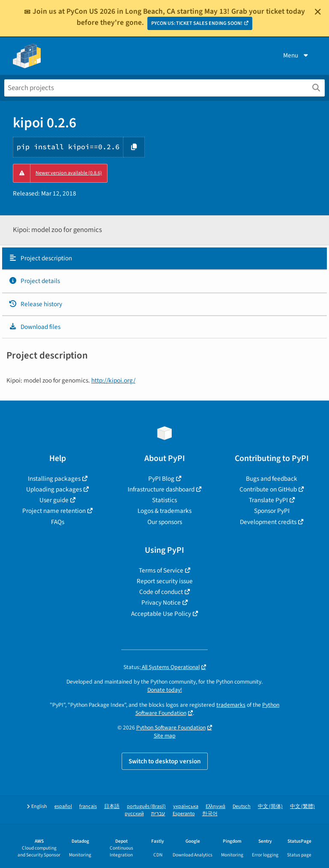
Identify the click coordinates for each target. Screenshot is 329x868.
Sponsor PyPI (272, 511)
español (63, 806)
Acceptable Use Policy (161, 614)
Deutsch (242, 806)
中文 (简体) (270, 806)
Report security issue (165, 581)
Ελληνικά (215, 806)
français (88, 806)
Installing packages (54, 479)
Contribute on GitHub (268, 489)
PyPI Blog (161, 479)
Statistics (164, 500)
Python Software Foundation (171, 728)
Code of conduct (161, 592)
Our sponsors (165, 522)
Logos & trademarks (164, 511)
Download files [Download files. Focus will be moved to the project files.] (34, 327)
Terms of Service (161, 570)
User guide (54, 500)
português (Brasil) (146, 806)
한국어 (210, 814)
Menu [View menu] (296, 55)
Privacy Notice (161, 603)
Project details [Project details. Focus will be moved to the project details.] (34, 281)
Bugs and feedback (272, 479)
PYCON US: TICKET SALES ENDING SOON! (197, 23)
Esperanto (184, 814)
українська (186, 806)
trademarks (231, 705)
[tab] (164, 259)
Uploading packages (54, 489)
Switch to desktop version (165, 761)
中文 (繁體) (302, 806)
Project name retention (54, 511)
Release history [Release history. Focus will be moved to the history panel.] (35, 304)
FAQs (58, 522)
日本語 (112, 806)
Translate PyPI (268, 500)
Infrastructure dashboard (161, 489)
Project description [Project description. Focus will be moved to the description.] (40, 258)
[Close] (318, 12)
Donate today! (165, 690)
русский (134, 814)
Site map (165, 736)
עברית (158, 814)
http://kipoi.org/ (113, 380)
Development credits (268, 522)
